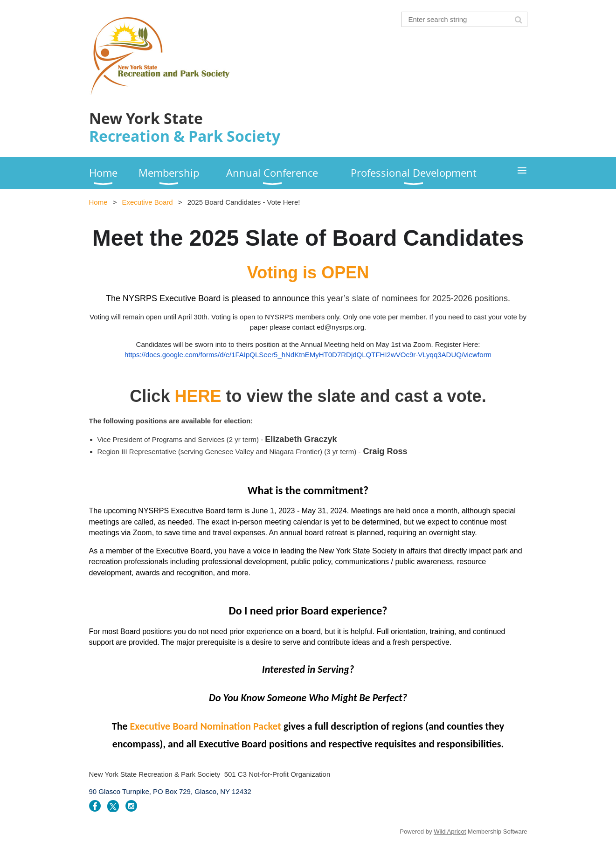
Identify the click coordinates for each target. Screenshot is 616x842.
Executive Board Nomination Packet (206, 726)
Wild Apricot (450, 832)
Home (98, 202)
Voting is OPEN (308, 273)
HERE (198, 396)
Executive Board (147, 202)
